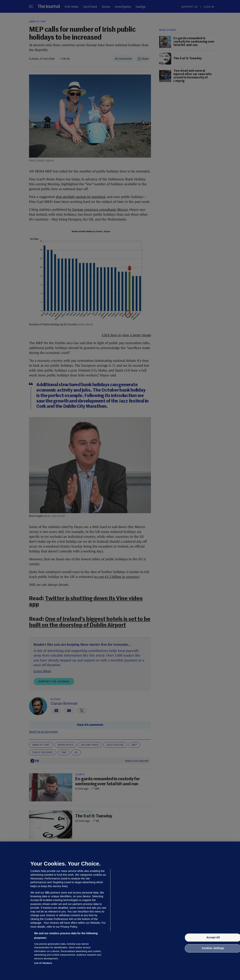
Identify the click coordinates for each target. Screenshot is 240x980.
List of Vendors (43, 963)
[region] (120, 911)
